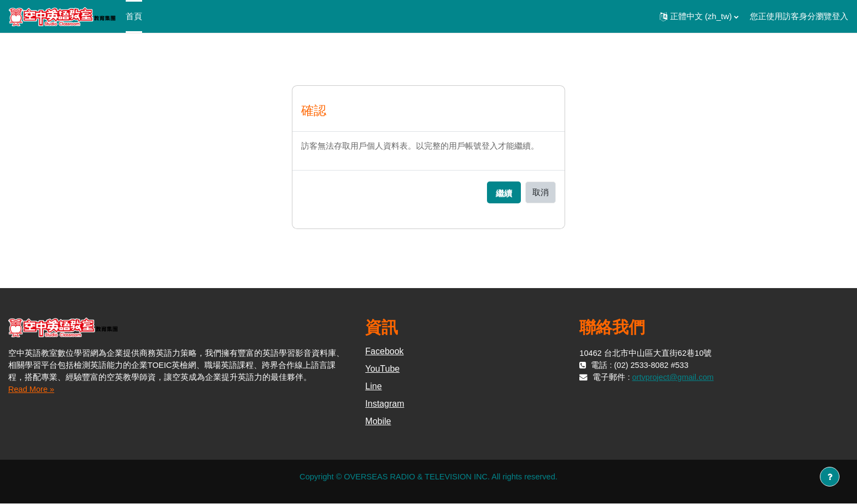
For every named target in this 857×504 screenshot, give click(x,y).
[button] (699, 16)
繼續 (504, 194)
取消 (541, 192)
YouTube (382, 369)
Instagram (385, 404)
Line (373, 387)
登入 (840, 16)
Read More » (32, 389)
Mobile (378, 422)
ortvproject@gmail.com (674, 377)
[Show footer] (830, 477)
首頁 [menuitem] (134, 16)
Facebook (384, 352)
